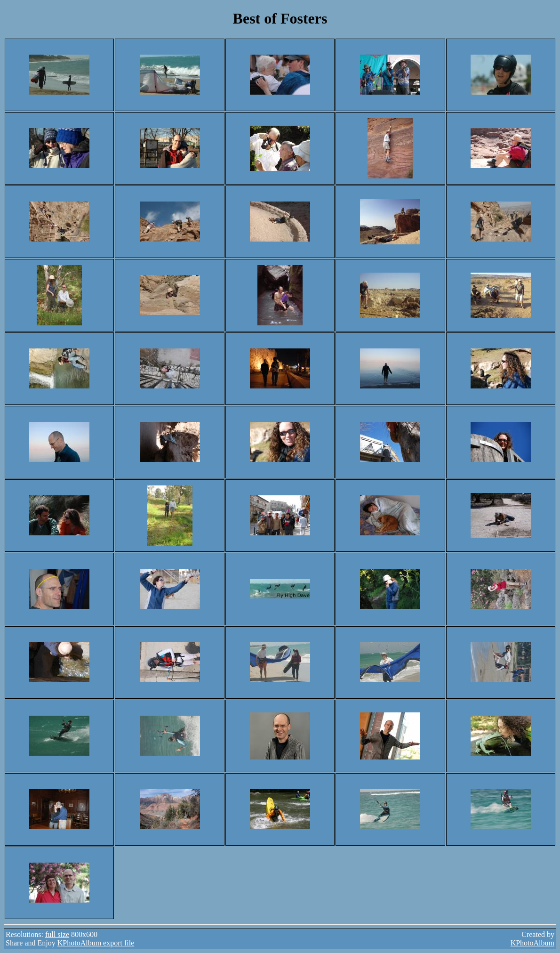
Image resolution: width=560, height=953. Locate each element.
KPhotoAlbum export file (96, 943)
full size (57, 934)
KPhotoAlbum (532, 943)
